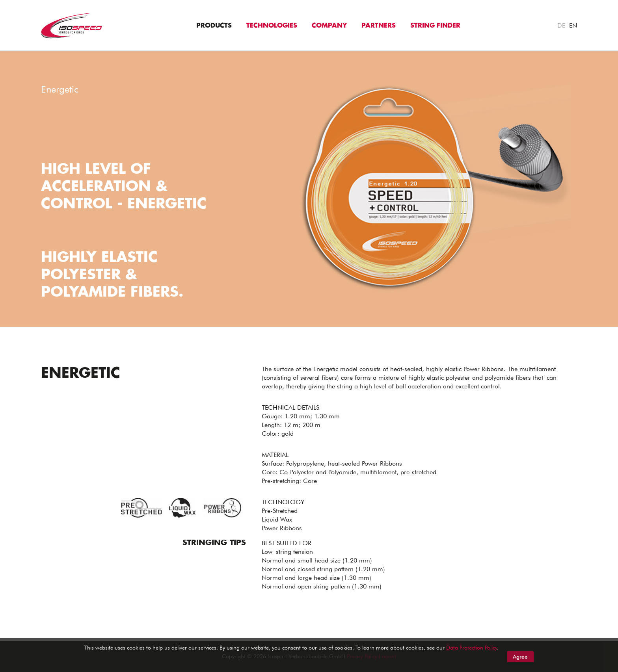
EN (573, 25)
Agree (520, 657)
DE (561, 25)
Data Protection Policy (472, 648)
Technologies (272, 26)
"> (4, 55)
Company (329, 26)
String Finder (435, 26)
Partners (379, 26)
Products (214, 26)
